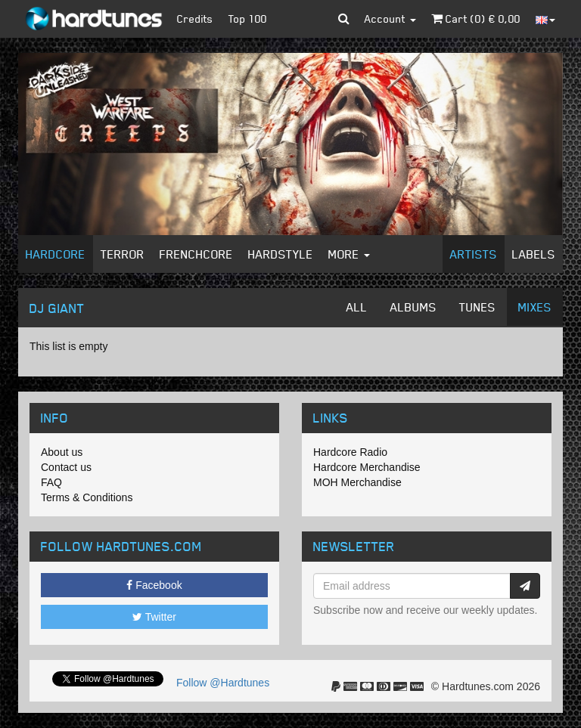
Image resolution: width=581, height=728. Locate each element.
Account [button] (390, 19)
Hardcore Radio (350, 452)
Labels (534, 254)
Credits (195, 19)
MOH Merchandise (357, 482)
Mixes (535, 307)
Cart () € (476, 19)
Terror (123, 254)
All (357, 307)
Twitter (154, 617)
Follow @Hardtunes (223, 683)
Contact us (66, 467)
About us (62, 452)
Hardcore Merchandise (367, 467)
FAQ (51, 482)
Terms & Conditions (87, 497)
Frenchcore (196, 254)
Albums (413, 307)
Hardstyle (281, 254)
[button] (344, 19)
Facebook (154, 585)
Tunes (477, 307)
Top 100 (248, 19)
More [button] (349, 254)
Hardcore (56, 254)
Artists (474, 254)
